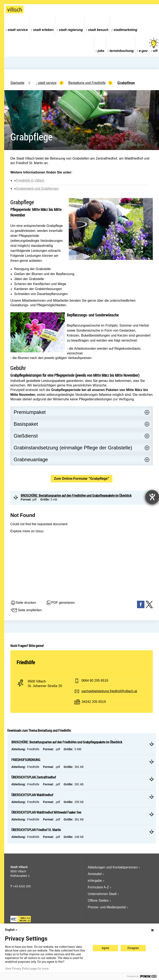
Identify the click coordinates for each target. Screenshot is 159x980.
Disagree (133, 948)
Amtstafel (95, 874)
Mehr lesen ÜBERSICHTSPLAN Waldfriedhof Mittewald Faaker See (152, 814)
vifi (154, 45)
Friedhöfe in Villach (30, 180)
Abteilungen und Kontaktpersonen (113, 867)
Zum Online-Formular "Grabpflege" (82, 479)
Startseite (17, 83)
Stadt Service (18, 30)
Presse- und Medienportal (107, 907)
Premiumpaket (30, 412)
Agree (105, 948)
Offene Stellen (98, 901)
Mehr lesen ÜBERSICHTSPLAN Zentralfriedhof (152, 779)
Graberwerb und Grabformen (37, 189)
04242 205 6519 (94, 702)
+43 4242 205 (22, 886)
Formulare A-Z (98, 887)
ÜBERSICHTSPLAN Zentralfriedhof (34, 777)
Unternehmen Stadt (102, 894)
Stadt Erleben (43, 30)
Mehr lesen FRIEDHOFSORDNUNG (152, 761)
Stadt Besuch (98, 30)
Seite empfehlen (26, 610)
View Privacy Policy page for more (27, 969)
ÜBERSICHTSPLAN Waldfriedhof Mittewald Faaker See (46, 812)
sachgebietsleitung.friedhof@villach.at (109, 691)
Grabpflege (126, 83)
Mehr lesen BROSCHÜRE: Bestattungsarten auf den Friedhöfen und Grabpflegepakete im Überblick (152, 744)
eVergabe (95, 881)
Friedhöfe (26, 662)
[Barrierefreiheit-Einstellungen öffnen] (152, 497)
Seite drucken (23, 603)
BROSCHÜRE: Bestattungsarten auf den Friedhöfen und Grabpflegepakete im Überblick (67, 742)
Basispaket (26, 424)
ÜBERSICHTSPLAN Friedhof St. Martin (36, 830)
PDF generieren (60, 603)
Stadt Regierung (71, 30)
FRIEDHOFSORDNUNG (26, 760)
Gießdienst (26, 436)
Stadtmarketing (126, 30)
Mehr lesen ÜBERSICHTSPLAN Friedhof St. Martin (152, 831)
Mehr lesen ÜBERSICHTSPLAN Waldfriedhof (152, 797)
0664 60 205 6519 (95, 681)
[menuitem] (17, 25)
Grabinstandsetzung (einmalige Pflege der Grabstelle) (73, 448)
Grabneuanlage (31, 459)
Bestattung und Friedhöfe (87, 83)
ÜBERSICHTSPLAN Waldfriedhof (32, 795)
